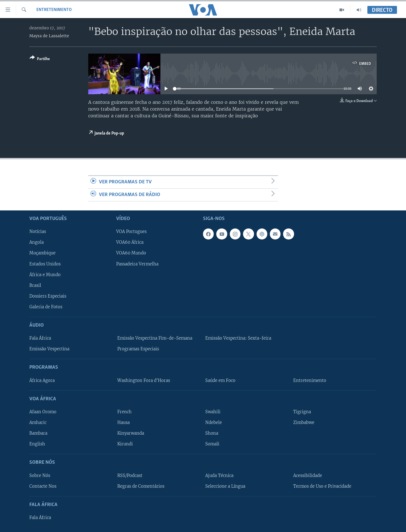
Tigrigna (302, 412)
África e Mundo (45, 275)
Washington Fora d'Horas (144, 381)
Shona (212, 433)
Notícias (38, 232)
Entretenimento (54, 10)
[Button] (40, 59)
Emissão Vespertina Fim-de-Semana (155, 338)
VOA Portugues (131, 232)
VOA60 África (130, 243)
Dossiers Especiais (48, 296)
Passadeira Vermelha (137, 264)
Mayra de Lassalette (49, 36)
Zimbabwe (304, 423)
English (37, 444)
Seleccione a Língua (225, 486)
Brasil (35, 285)
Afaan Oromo (43, 412)
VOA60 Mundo (131, 253)
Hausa (123, 423)
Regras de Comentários (141, 486)
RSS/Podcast (130, 476)
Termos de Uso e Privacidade (322, 486)
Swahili (213, 412)
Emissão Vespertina (49, 349)
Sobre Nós (40, 476)
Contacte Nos (43, 486)
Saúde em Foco (220, 381)
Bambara (38, 433)
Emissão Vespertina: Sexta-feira (238, 338)
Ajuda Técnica (219, 476)
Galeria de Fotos (46, 307)
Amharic (38, 423)
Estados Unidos (45, 264)
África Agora (42, 381)
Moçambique (42, 253)
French (124, 412)
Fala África (40, 338)
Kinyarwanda (131, 433)
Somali (212, 444)
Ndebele (214, 423)
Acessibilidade (308, 476)
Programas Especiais (138, 349)
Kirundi (125, 444)
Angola (37, 243)
